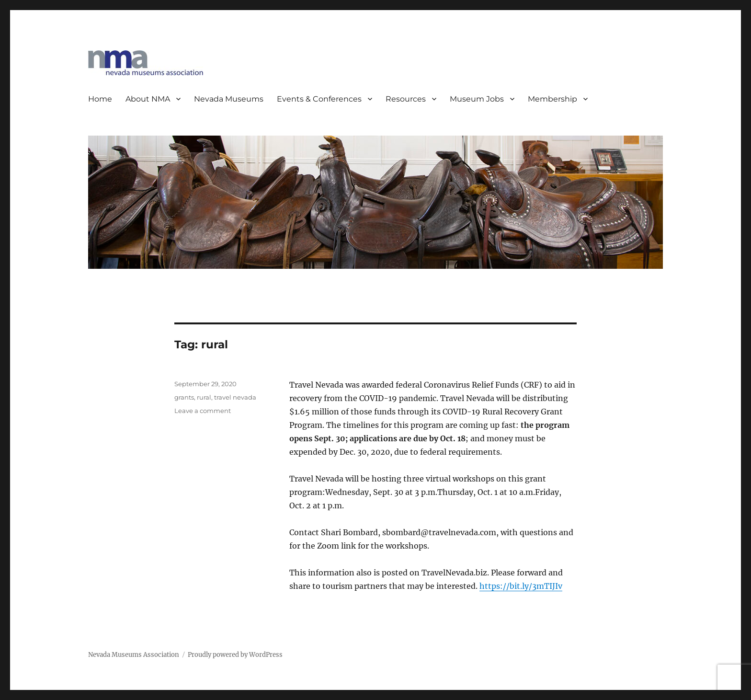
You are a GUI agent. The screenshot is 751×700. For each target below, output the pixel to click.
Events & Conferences (319, 99)
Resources (406, 99)
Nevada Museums (229, 99)
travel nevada (235, 397)
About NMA (148, 99)
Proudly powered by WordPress (235, 655)
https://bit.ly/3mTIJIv (521, 586)
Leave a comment (203, 411)
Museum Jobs (477, 99)
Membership (552, 99)
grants (184, 397)
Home (100, 99)
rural (204, 397)
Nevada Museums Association (134, 655)
